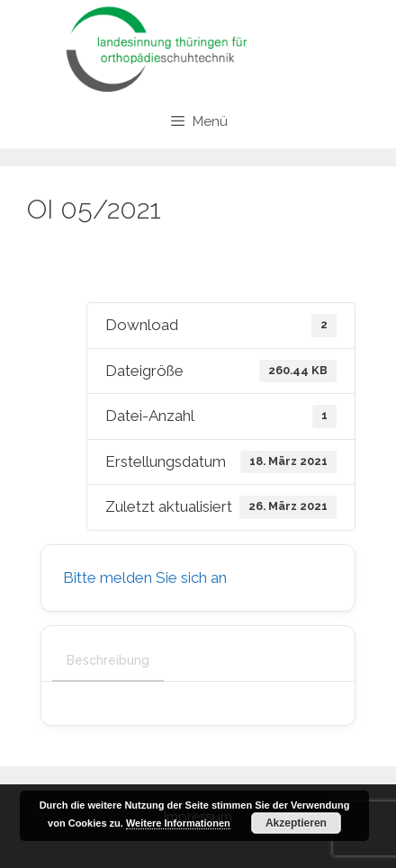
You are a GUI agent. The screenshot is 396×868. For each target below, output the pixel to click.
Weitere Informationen (178, 823)
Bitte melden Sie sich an (145, 577)
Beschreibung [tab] (108, 660)
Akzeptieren (296, 823)
